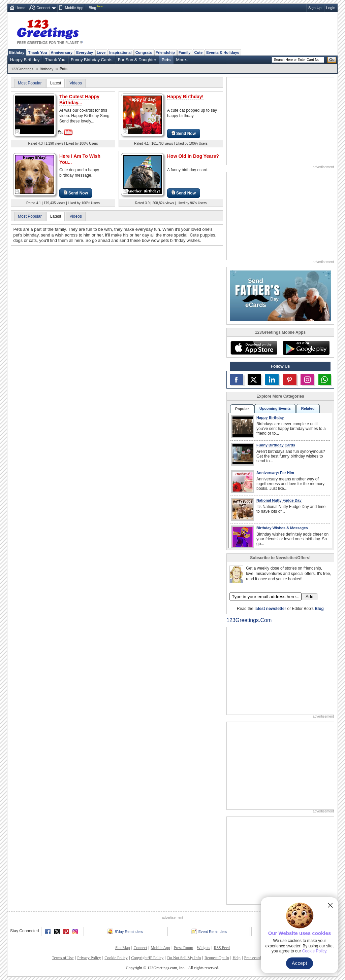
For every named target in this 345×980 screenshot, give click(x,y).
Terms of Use (63, 958)
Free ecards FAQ (258, 958)
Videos (75, 83)
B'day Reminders (125, 931)
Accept (300, 963)
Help (236, 958)
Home (20, 8)
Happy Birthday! (185, 97)
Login (331, 8)
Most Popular (30, 83)
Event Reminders (209, 931)
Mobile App (74, 8)
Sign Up (315, 8)
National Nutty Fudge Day (279, 500)
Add (309, 597)
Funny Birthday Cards (92, 60)
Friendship (165, 52)
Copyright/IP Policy (147, 958)
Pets (166, 60)
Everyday (85, 52)
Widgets (203, 948)
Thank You (37, 52)
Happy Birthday (25, 60)
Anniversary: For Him (275, 473)
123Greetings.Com (249, 620)
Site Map (123, 948)
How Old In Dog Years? (193, 156)
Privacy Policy (89, 958)
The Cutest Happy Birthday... (79, 100)
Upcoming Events (275, 408)
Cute (198, 52)
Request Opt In (217, 958)
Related (308, 408)
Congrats (144, 52)
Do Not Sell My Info (184, 958)
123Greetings (22, 69)
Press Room (184, 948)
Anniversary (62, 52)
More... (183, 60)
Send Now (184, 133)
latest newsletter (270, 609)
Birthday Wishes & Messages (282, 528)
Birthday (17, 52)
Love (101, 52)
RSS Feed (222, 948)
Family (184, 52)
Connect (43, 8)
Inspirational (120, 52)
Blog (92, 8)
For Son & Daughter (137, 60)
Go (332, 60)
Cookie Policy (116, 958)
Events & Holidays (223, 52)
